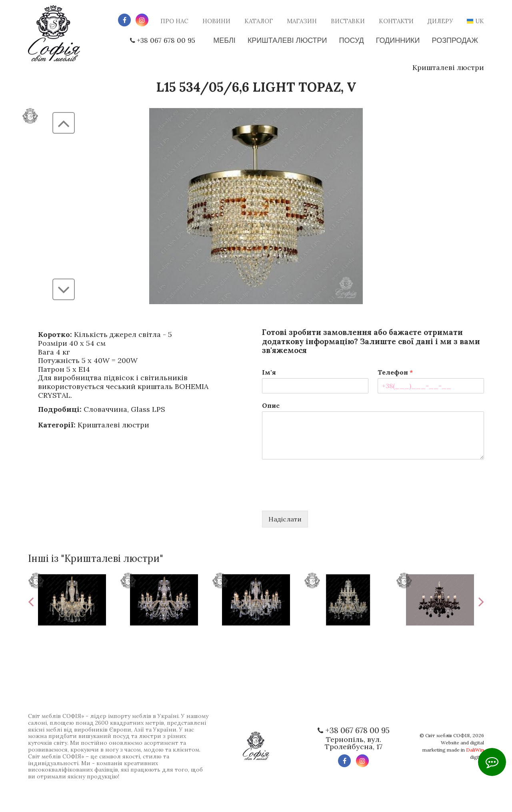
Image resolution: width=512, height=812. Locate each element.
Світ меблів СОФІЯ (448, 735)
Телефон (395, 372)
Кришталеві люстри (448, 67)
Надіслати (285, 519)
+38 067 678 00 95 (159, 40)
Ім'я (269, 372)
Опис (271, 405)
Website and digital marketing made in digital (453, 750)
